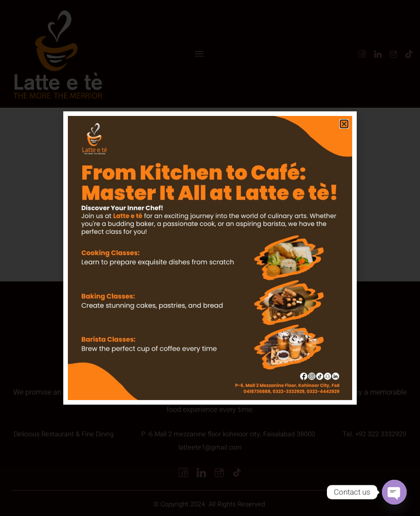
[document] (210, 258)
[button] (344, 124)
